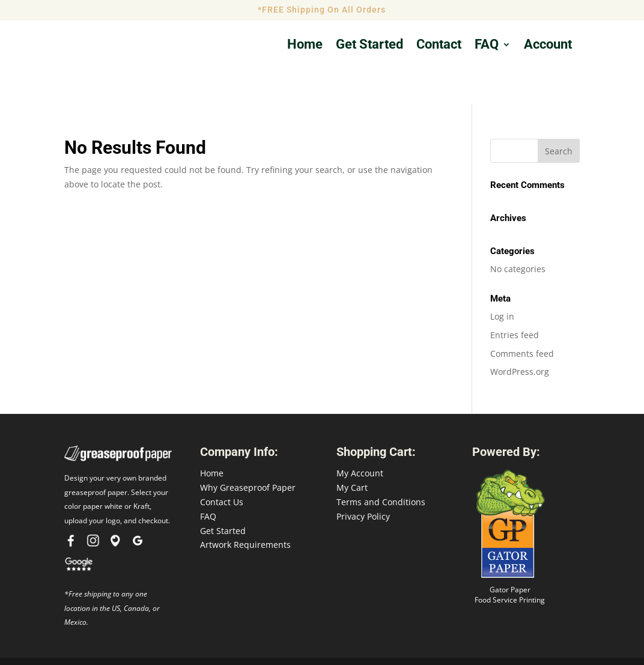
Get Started (223, 495)
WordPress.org (520, 336)
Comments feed (522, 317)
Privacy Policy (363, 480)
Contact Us (222, 466)
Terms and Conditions (381, 466)
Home (305, 46)
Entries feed (515, 299)
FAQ (487, 46)
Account (548, 46)
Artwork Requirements (245, 509)
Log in (502, 281)
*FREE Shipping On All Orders (322, 10)
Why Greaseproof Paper (248, 452)
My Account (360, 438)
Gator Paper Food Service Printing (510, 559)
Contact (439, 46)
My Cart (352, 452)
